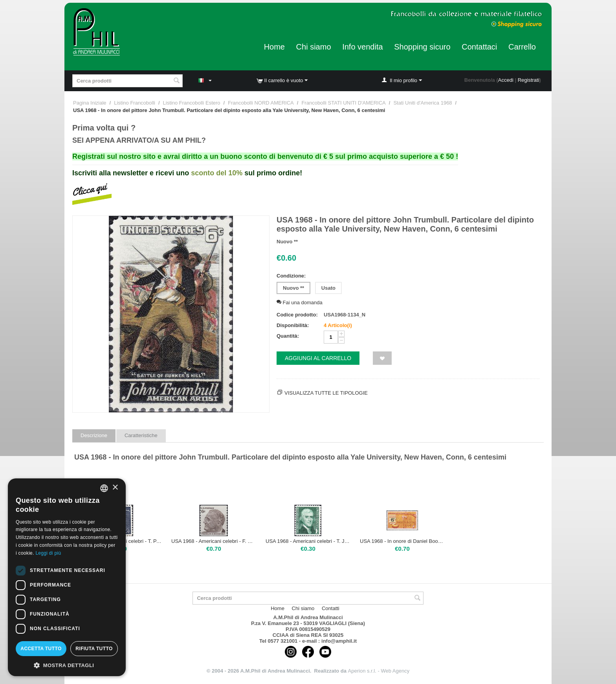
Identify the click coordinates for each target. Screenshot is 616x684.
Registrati (529, 80)
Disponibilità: (293, 325)
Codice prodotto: (297, 315)
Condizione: (291, 276)
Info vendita (362, 47)
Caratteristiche (141, 435)
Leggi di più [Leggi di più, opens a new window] (48, 553)
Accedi (506, 80)
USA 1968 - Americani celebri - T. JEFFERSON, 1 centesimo (308, 541)
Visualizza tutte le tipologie (326, 393)
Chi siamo (314, 47)
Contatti (331, 608)
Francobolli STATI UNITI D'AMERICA (343, 103)
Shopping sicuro (422, 47)
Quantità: (288, 336)
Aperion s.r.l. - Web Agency (379, 671)
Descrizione (94, 435)
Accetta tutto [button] (41, 649)
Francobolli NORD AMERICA (261, 103)
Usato (328, 288)
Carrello (522, 47)
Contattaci (479, 47)
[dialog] (67, 577)
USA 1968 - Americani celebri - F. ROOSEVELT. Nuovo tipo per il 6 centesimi (214, 541)
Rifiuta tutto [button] (94, 649)
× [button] (115, 488)
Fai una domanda (300, 302)
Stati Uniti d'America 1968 (423, 103)
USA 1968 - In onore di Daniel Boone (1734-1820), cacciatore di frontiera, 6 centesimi (402, 541)
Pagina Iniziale (90, 103)
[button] (67, 665)
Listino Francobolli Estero (192, 103)
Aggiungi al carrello (318, 358)
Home (274, 47)
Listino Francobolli (135, 103)
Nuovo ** (293, 288)
